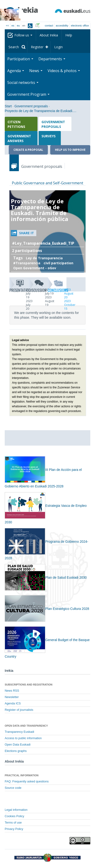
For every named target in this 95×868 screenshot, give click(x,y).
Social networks (23, 82)
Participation (20, 59)
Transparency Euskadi (19, 732)
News (36, 71)
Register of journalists (19, 710)
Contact (49, 26)
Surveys (49, 136)
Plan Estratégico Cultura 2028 (47, 609)
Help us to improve (70, 150)
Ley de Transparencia (44, 258)
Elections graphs (16, 751)
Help (69, 35)
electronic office (80, 26)
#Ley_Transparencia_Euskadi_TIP (43, 243)
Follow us (23, 35)
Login (58, 47)
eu (18, 26)
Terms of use (13, 823)
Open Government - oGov (35, 268)
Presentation (19, 286)
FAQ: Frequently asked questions (27, 781)
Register (37, 47)
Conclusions (57, 286)
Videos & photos (64, 71)
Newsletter (12, 697)
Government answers (19, 138)
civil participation (58, 263)
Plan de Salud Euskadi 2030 (46, 577)
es (13, 26)
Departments (52, 59)
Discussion (38, 286)
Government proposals (31, 106)
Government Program (28, 94)
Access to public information (23, 738)
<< (7, 26)
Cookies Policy (14, 816)
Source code (13, 788)
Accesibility (62, 26)
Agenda (16, 71)
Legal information (16, 810)
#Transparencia (27, 263)
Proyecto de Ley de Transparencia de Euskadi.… (41, 111)
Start (8, 106)
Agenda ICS (13, 703)
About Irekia (49, 35)
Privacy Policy (14, 829)
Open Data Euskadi (18, 745)
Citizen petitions (16, 124)
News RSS (12, 691)
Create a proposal (28, 150)
